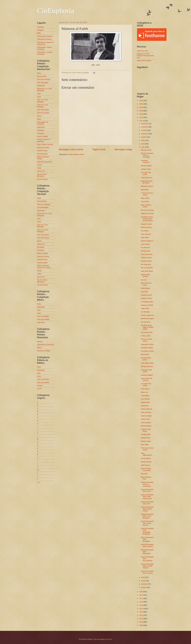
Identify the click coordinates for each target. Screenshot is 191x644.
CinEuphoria (56, 10)
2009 (141, 625)
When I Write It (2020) (146, 206)
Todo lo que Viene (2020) (147, 449)
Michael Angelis (146, 166)
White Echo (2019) (147, 213)
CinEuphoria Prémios (44, 39)
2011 (141, 619)
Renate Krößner (146, 261)
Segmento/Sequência (45, 162)
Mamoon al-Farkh (147, 305)
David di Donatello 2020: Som (147, 503)
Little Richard (145, 465)
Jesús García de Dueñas (147, 379)
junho (143, 144)
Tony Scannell (146, 234)
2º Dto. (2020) (146, 336)
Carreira (40, 342)
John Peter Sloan (147, 271)
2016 (141, 602)
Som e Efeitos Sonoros (45, 144)
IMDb (39, 33)
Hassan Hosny (146, 169)
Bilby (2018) (145, 198)
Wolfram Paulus (146, 227)
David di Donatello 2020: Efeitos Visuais (147, 509)
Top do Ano (41, 171)
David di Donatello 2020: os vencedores (147, 484)
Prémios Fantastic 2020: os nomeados (147, 155)
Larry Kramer (145, 244)
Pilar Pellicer (145, 389)
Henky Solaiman (147, 409)
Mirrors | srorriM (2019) (146, 340)
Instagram (41, 30)
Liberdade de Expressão (46, 345)
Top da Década (42, 179)
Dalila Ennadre (146, 412)
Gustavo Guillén (146, 224)
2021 (141, 117)
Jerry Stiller (145, 445)
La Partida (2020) (147, 302)
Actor (39, 94)
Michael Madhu (146, 426)
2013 (141, 612)
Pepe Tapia (145, 237)
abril (143, 577)
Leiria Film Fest (142, 51)
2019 (141, 592)
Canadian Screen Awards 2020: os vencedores (147, 219)
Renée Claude (146, 441)
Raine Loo (144, 392)
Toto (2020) (145, 202)
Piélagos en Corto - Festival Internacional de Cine (145, 56)
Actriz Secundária (43, 113)
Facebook (41, 27)
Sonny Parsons (146, 462)
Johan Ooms (145, 419)
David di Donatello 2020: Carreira (147, 572)
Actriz (39, 97)
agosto (144, 137)
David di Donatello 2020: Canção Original (147, 566)
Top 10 (39, 389)
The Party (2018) (147, 332)
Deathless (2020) (147, 348)
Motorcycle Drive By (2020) (147, 182)
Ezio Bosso (145, 406)
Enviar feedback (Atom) (76, 154)
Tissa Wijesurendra (146, 454)
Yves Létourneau (147, 254)
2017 (141, 598)
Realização (41, 86)
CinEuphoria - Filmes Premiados (44, 48)
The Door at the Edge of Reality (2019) (147, 327)
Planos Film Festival (144, 61)
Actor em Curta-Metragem (43, 101)
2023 (141, 111)
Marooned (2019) (147, 186)
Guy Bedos (145, 231)
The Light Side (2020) (146, 173)
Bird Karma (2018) (147, 210)
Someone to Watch (44, 351)
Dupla (39, 119)
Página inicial (99, 149)
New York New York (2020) (146, 469)
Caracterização (42, 154)
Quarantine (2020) (147, 344)
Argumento (41, 127)
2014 (141, 609)
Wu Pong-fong (146, 264)
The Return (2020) (147, 351)
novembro (145, 127)
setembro (145, 134)
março (144, 581)
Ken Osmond (145, 322)
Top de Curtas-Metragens (42, 175)
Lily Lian (144, 280)
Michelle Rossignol (147, 319)
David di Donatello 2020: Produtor (147, 545)
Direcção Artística (43, 148)
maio (143, 147)
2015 (141, 605)
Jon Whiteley (145, 312)
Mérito (39, 348)
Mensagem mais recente (71, 149)
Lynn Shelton (145, 399)
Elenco (39, 116)
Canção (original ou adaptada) (44, 140)
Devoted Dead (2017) (146, 359)
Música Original (42, 136)
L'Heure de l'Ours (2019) (147, 194)
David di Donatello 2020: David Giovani (147, 523)
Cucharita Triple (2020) (146, 371)
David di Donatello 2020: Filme (147, 490)
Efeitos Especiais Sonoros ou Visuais (44, 267)
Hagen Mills (145, 308)
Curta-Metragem (43, 83)
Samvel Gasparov (147, 241)
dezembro (145, 124)
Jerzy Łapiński (146, 423)
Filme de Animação (44, 79)
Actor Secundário (43, 110)
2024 (141, 107)
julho (143, 140)
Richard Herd (145, 251)
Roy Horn (144, 474)
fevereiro (144, 584)
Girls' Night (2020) (147, 363)
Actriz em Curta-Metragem (43, 106)
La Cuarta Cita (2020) (146, 385)
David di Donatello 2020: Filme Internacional (147, 497)
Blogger (109, 639)
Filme (39, 73)
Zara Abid (144, 292)
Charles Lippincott (147, 315)
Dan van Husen (146, 150)
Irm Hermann (145, 248)
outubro (144, 130)
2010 (141, 622)
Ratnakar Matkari (147, 375)
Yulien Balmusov (147, 178)
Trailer (39, 168)
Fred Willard (145, 396)
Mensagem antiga (123, 149)
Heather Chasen (147, 298)
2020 (141, 121)
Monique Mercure (147, 366)
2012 (141, 615)
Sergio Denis (145, 402)
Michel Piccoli (146, 438)
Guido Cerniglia (146, 416)
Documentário (42, 76)
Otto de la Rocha (147, 268)
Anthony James (146, 258)
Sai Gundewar (146, 458)
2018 (141, 595)
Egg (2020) (145, 190)
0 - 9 (39, 482)
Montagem (41, 130)
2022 (141, 114)
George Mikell (146, 434)
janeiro (144, 587)
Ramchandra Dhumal (145, 275)
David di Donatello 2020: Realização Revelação (147, 531)
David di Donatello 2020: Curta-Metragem (147, 516)
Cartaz (39, 165)
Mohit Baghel (145, 288)
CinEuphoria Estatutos (45, 36)
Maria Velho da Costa (146, 284)
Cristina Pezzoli (146, 295)
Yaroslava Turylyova (145, 161)
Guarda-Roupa (42, 151)
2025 (141, 104)
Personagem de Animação (43, 123)
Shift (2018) (145, 354)
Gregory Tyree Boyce (146, 430)
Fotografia (41, 133)
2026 (141, 101)
